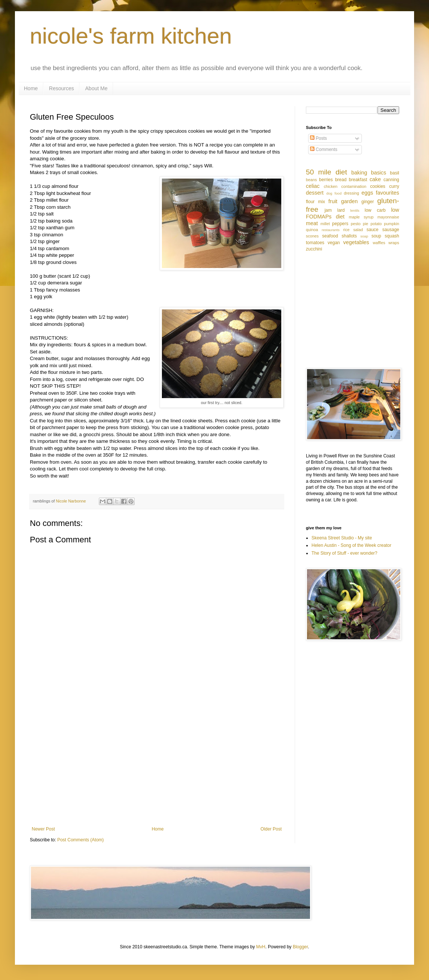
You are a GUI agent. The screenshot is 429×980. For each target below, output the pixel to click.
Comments (324, 149)
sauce (373, 230)
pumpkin (392, 224)
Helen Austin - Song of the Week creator (351, 545)
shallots (349, 236)
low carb (375, 210)
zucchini (314, 249)
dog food (334, 193)
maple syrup (361, 217)
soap (364, 236)
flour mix (315, 202)
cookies (378, 186)
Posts (318, 138)
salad (358, 230)
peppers (340, 224)
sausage (391, 230)
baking (359, 173)
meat (312, 223)
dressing (352, 193)
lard (341, 210)
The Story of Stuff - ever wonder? (345, 553)
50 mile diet (326, 172)
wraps (394, 243)
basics (378, 173)
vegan (334, 243)
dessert (315, 193)
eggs (367, 193)
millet (325, 224)
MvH (261, 947)
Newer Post (43, 829)
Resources (61, 88)
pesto (356, 224)
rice (346, 230)
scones (312, 236)
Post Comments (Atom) (80, 840)
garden (349, 201)
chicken (331, 186)
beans (311, 180)
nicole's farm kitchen (131, 36)
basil (394, 173)
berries (326, 180)
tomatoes (315, 243)
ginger (368, 202)
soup (376, 236)
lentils (355, 210)
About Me (96, 88)
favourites (388, 193)
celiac (313, 186)
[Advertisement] (157, 765)
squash (392, 236)
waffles (379, 243)
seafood (330, 236)
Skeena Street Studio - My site (342, 538)
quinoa (312, 230)
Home (31, 88)
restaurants (331, 230)
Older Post (271, 829)
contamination (354, 186)
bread (341, 180)
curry (394, 186)
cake (375, 179)
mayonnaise (388, 217)
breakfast (358, 180)
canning (391, 180)
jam (328, 210)
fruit (333, 201)
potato (376, 224)
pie (366, 224)
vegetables (356, 242)
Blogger (300, 947)
